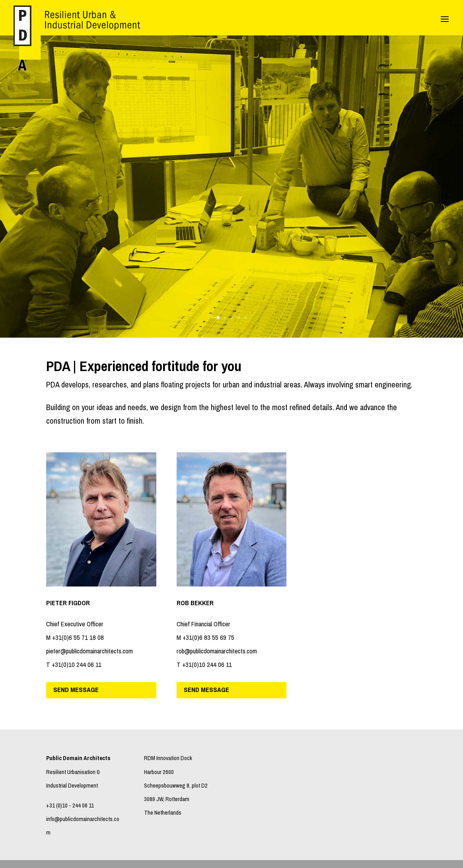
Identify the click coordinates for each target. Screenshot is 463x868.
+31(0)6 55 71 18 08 (78, 638)
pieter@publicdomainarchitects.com (89, 651)
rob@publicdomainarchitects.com (217, 651)
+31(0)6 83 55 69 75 (208, 638)
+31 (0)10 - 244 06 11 (70, 805)
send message (76, 690)
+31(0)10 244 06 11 (77, 665)
